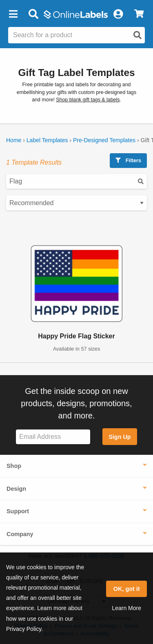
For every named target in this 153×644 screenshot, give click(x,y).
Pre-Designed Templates (104, 140)
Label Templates (47, 140)
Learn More (126, 608)
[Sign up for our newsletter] (53, 437)
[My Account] (118, 14)
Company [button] (20, 534)
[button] (13, 14)
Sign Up (120, 437)
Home (14, 140)
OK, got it (127, 589)
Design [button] (16, 489)
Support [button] (18, 511)
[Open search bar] (33, 14)
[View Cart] (139, 14)
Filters (128, 160)
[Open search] (137, 35)
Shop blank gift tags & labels (88, 100)
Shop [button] (14, 466)
